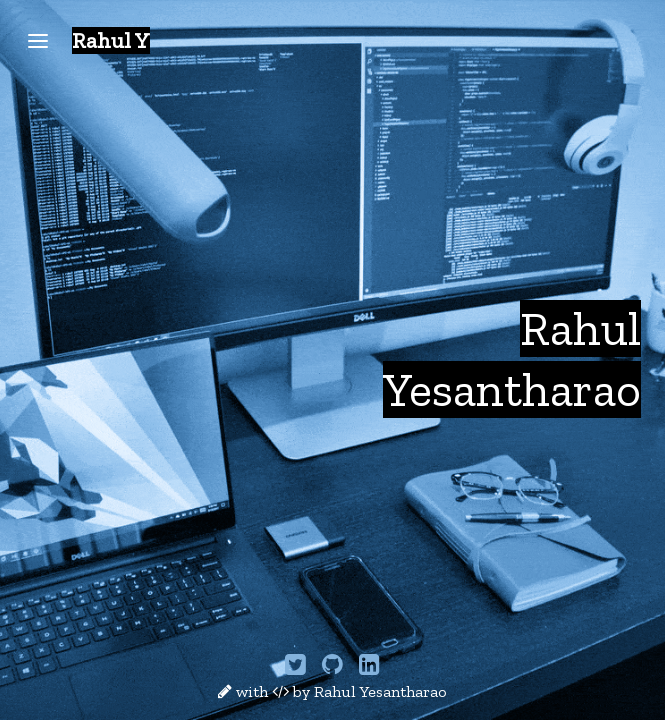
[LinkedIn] (369, 667)
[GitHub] (334, 667)
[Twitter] (297, 667)
